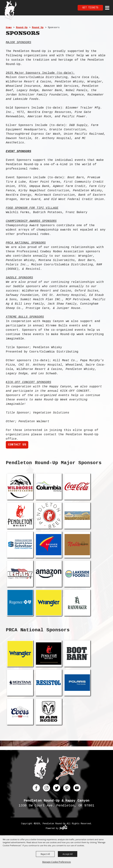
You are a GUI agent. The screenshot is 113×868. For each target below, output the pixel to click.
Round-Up (22, 27)
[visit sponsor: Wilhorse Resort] (20, 487)
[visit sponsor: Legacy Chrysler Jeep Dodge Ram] (20, 574)
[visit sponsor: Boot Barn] (77, 654)
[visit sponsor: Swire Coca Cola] (77, 487)
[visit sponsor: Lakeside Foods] (77, 574)
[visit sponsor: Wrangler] (49, 603)
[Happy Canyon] (68, 769)
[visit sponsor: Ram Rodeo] (49, 712)
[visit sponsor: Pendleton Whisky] (20, 516)
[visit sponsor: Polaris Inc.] (77, 683)
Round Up (38, 27)
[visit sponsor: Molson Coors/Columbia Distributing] (49, 487)
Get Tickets (90, 8)
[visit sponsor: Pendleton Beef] (49, 516)
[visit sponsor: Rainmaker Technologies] (77, 603)
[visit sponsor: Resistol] (49, 683)
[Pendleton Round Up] (10, 11)
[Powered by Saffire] (63, 828)
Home (9, 27)
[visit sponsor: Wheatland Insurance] (77, 516)
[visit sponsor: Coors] (20, 712)
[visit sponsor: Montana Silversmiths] (20, 683)
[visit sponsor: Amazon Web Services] (49, 574)
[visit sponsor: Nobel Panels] (77, 545)
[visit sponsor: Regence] (20, 603)
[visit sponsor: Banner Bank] (49, 545)
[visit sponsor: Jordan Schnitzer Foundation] (20, 545)
